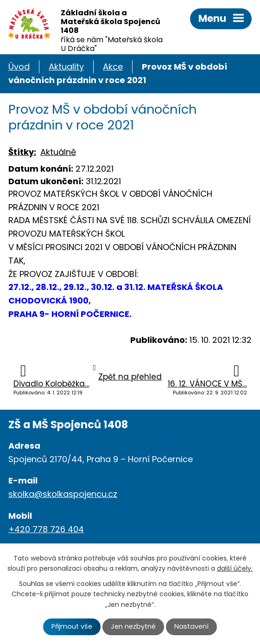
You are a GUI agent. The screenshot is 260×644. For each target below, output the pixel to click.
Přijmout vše (72, 626)
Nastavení (191, 626)
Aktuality (66, 67)
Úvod (19, 67)
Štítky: (22, 152)
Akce (113, 67)
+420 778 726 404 (46, 529)
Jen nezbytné (133, 626)
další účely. (235, 568)
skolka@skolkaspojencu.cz (63, 494)
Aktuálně (58, 152)
